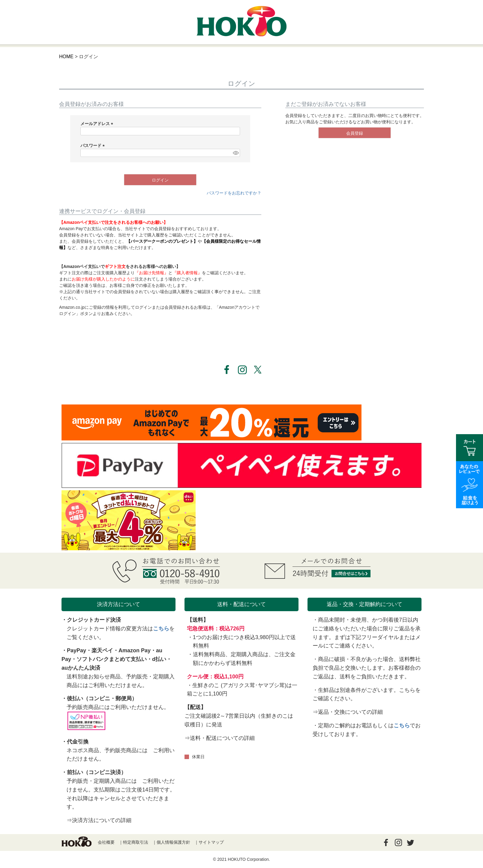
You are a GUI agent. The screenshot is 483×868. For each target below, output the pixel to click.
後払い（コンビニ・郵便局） (102, 698)
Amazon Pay (135, 650)
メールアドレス (98, 124)
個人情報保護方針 (173, 842)
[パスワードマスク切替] (235, 153)
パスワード (94, 146)
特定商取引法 (136, 842)
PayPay (76, 650)
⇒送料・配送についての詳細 (220, 738)
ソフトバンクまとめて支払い (112, 659)
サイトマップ (211, 842)
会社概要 (106, 842)
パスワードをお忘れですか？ (234, 193)
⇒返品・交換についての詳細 (348, 712)
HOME (66, 57)
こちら (161, 629)
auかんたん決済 (81, 668)
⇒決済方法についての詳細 (99, 820)
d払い (159, 659)
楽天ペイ (102, 650)
